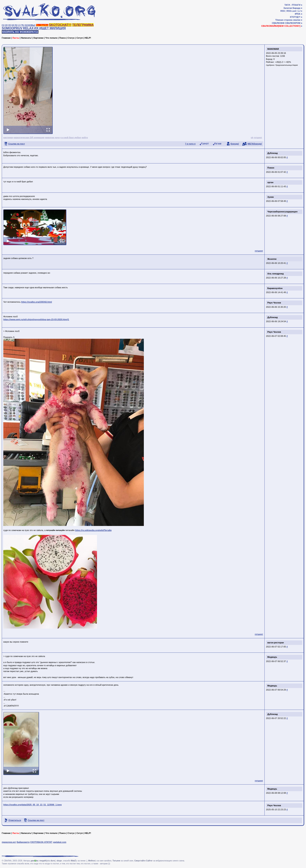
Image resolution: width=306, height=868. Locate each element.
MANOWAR (273, 49)
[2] (6, 25)
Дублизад (273, 153)
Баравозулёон (275, 288)
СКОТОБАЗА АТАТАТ (41, 842)
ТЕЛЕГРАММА (83, 25)
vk (252, 137)
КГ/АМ (218, 144)
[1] (3, 25)
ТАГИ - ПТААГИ (292, 5)
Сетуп (80, 38)
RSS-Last (291, 11)
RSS (283, 11)
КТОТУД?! (295, 17)
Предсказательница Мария (287, 65)
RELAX (28, 28)
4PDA (298, 14)
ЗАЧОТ (205, 144)
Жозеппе (272, 259)
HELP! (88, 38)
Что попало (51, 38)
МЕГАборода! (255, 144)
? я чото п (190, 144)
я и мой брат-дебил (71, 137)
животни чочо (52, 137)
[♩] (19, 25)
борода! (235, 144)
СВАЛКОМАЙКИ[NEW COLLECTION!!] (281, 26)
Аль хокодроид (275, 274)
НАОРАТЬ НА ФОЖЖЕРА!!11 (20, 32)
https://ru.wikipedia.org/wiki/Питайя (93, 530)
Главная (6, 38)
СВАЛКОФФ (278, 23)
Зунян (271, 197)
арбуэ (85, 137)
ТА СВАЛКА (42, 25)
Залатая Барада (292, 8)
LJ (299, 11)
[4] (13, 25)
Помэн (271, 168)
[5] (16, 25)
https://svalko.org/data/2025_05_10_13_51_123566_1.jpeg (32, 805)
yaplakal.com (59, 842)
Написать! (26, 38)
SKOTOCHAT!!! (60, 25)
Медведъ (272, 657)
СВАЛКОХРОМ (293, 23)
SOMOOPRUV (12, 28)
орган (270, 182)
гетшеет (258, 137)
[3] (9, 25)
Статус (71, 38)
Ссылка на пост (17, 144)
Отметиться (15, 820)
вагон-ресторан (276, 643)
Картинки (39, 38)
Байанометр (23, 842)
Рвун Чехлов (274, 303)
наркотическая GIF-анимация (29, 137)
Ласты (16, 38)
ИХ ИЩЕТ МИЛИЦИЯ (50, 28)
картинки (8, 137)
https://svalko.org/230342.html (36, 302)
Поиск (62, 38)
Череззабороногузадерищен (282, 212)
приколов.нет (9, 842)
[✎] (22, 25)
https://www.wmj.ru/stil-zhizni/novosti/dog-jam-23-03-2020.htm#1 (36, 319)
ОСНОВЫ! (30, 25)
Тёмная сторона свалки (288, 20)
